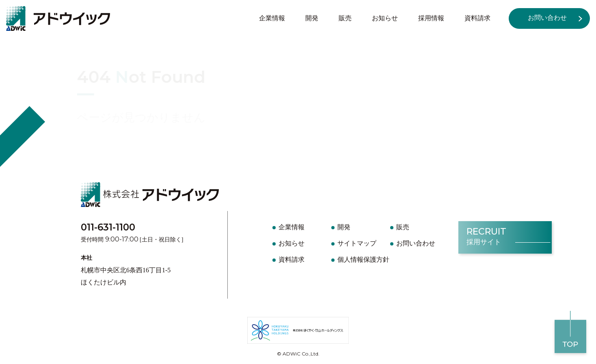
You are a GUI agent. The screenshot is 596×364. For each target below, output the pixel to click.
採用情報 (431, 18)
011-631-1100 (108, 227)
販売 (345, 18)
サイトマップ (357, 243)
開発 (312, 18)
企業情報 (272, 18)
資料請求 (477, 18)
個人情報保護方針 (363, 260)
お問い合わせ (547, 18)
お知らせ (385, 18)
